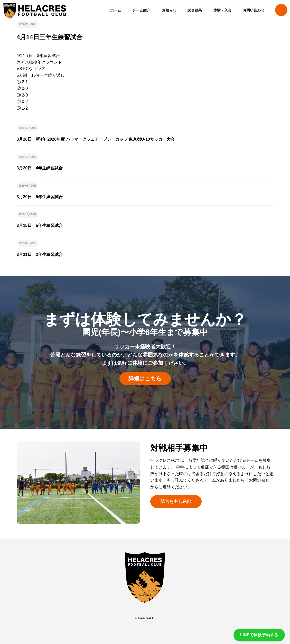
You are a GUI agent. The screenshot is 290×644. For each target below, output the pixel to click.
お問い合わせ (254, 10)
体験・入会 (222, 10)
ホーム (116, 10)
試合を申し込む (176, 501)
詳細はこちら (145, 378)
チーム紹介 (141, 10)
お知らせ (169, 10)
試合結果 (195, 10)
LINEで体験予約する (259, 635)
